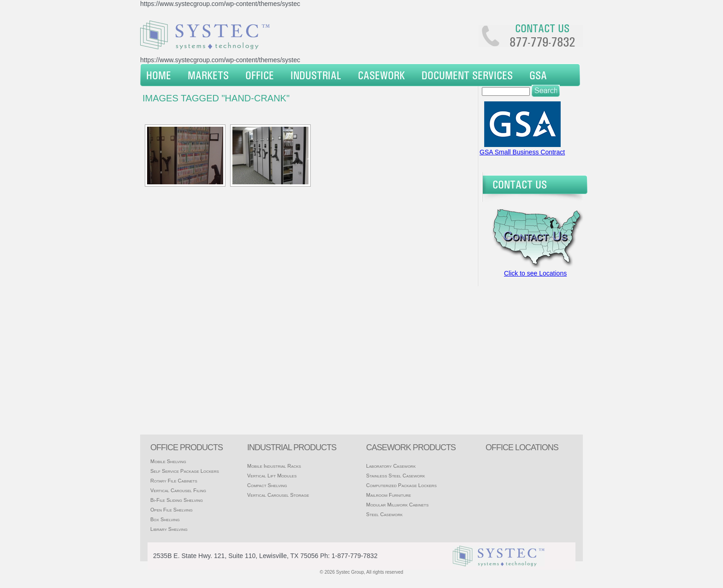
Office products (187, 447)
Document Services (467, 75)
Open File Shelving (172, 510)
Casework (381, 75)
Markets (208, 75)
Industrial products (292, 447)
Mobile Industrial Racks (274, 466)
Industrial (316, 75)
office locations (522, 447)
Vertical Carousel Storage (278, 495)
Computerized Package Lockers (401, 485)
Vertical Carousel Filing (178, 490)
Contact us (542, 28)
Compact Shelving (267, 485)
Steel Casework (384, 514)
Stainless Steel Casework (396, 476)
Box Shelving (165, 519)
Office (260, 75)
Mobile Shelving (168, 461)
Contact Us (520, 184)
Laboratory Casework (391, 466)
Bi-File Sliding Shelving (177, 500)
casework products (411, 447)
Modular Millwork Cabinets (397, 505)
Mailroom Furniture (388, 495)
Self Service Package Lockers (185, 471)
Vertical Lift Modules (272, 476)
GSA (538, 75)
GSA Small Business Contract (522, 152)
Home (159, 75)
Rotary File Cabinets (174, 481)
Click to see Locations (535, 273)
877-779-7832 (542, 42)
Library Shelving (169, 529)
